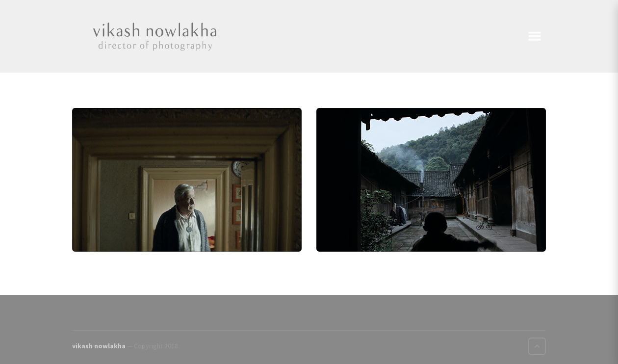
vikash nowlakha (99, 346)
